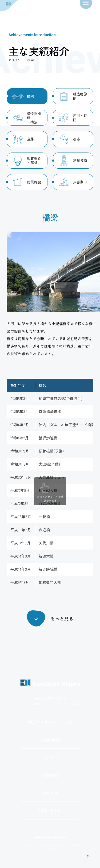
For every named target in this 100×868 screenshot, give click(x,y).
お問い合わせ (50, 810)
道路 (30, 139)
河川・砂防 (80, 118)
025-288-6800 (37, 704)
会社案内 (50, 757)
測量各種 (80, 160)
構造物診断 (80, 96)
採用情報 (50, 775)
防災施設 (34, 182)
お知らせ (50, 793)
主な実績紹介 (50, 740)
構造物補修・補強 (34, 118)
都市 (77, 139)
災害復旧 (80, 182)
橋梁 (30, 96)
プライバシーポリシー (50, 836)
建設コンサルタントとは (50, 722)
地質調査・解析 (34, 160)
